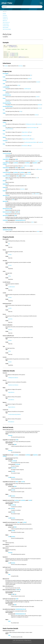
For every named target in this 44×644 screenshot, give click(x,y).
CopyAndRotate (6, 163)
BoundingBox (6, 73)
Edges (4, 130)
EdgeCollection (25, 132)
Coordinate (16, 163)
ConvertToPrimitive (7, 153)
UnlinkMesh (5, 220)
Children (4, 123)
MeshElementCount (7, 95)
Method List (5, 21)
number (37, 97)
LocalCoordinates (9, 129)
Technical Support (29, 642)
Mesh (33, 222)
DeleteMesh (5, 184)
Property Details (6, 24)
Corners (4, 126)
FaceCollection (25, 136)
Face (30, 136)
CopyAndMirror (6, 159)
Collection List (5, 19)
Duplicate (5, 187)
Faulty (4, 77)
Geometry (21, 66)
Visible (4, 113)
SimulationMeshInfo (7, 103)
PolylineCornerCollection (32, 128)
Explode (4, 191)
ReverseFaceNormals (7, 209)
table (16, 159)
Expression (35, 163)
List (24, 166)
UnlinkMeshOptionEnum (20, 220)
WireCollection (25, 146)
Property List (5, 17)
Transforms (5, 141)
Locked (4, 90)
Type (4, 110)
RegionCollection (26, 139)
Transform (40, 142)
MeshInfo (40, 105)
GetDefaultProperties (7, 230)
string (19, 85)
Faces (4, 134)
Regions (4, 137)
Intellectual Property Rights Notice (18, 642)
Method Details (6, 27)
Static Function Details (7, 29)
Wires (4, 144)
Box (31, 75)
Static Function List (6, 22)
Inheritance (5, 15)
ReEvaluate (5, 201)
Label (4, 84)
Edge (30, 132)
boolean (29, 79)
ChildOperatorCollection (31, 124)
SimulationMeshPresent (8, 106)
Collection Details (6, 26)
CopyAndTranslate (7, 172)
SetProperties (6, 215)
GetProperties (6, 195)
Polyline (6, 66)
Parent (4, 98)
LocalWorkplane (6, 87)
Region (32, 139)
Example (4, 14)
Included (5, 80)
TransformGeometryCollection (31, 142)
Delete (4, 181)
